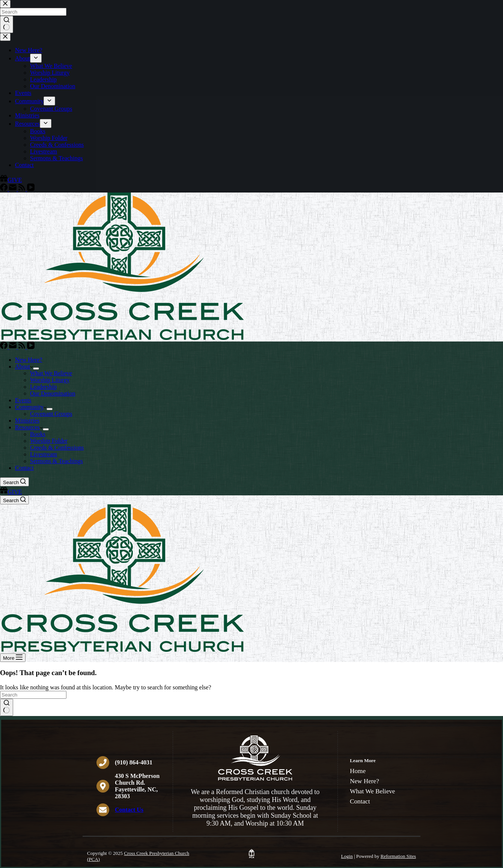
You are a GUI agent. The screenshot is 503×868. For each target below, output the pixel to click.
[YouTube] (31, 347)
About (24, 366)
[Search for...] (33, 695)
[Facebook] (5, 347)
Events (23, 400)
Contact (24, 468)
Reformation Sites (398, 856)
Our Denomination (53, 393)
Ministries (27, 420)
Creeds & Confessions (57, 448)
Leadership (43, 387)
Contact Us (129, 810)
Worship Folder (49, 441)
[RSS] (23, 347)
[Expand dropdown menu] (36, 369)
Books (38, 434)
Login (347, 856)
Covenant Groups (51, 414)
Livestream (44, 454)
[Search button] (7, 707)
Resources (29, 427)
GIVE (11, 492)
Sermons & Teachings (56, 461)
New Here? (29, 360)
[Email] (14, 347)
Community (31, 407)
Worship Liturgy (50, 380)
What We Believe (51, 373)
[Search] (14, 482)
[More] (13, 658)
